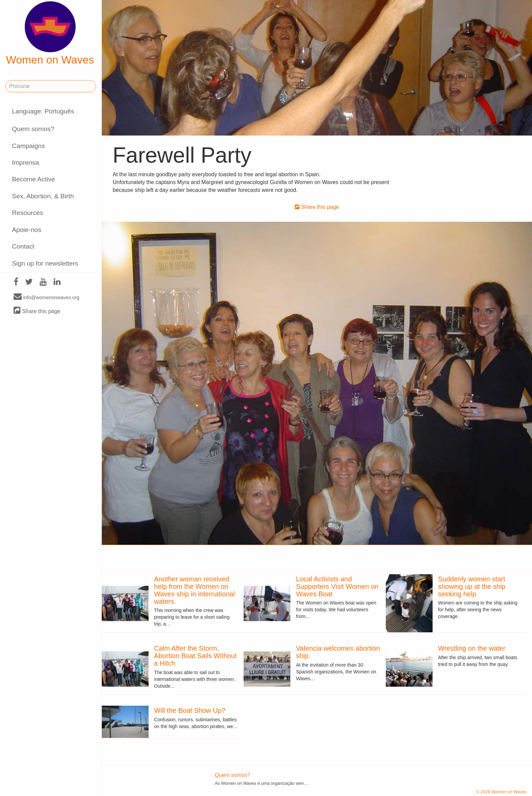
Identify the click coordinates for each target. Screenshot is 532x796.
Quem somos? (33, 129)
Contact (23, 246)
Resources (27, 213)
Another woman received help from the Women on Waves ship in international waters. (194, 590)
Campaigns (28, 146)
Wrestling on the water (472, 648)
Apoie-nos (26, 230)
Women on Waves (50, 34)
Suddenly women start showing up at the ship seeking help (472, 586)
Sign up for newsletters (45, 263)
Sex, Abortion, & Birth (43, 196)
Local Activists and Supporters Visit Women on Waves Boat (337, 586)
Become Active (33, 179)
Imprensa (25, 162)
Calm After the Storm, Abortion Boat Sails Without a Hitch (195, 656)
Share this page (37, 311)
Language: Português (43, 111)
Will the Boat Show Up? (190, 710)
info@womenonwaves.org (46, 297)
